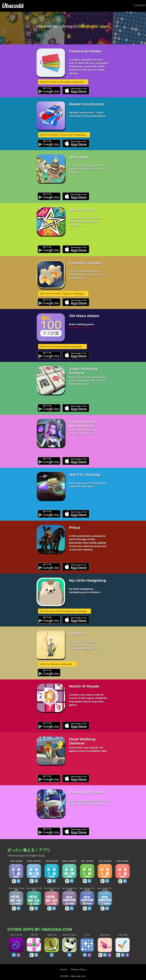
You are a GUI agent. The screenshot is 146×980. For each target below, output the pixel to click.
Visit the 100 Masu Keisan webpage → (62, 347)
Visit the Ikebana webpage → (57, 664)
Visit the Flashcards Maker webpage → (63, 82)
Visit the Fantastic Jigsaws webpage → (63, 294)
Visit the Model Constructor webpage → (64, 135)
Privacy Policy (78, 970)
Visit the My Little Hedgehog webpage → (65, 611)
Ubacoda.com (78, 976)
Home (63, 970)
